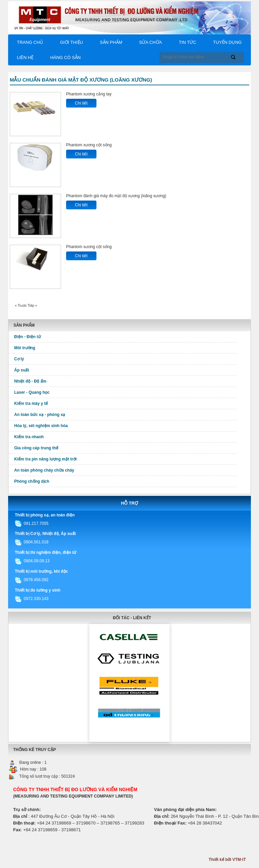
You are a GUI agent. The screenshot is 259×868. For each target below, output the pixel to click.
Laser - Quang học (32, 392)
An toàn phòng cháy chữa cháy (44, 470)
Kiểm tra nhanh (29, 437)
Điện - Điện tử (27, 337)
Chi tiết (81, 103)
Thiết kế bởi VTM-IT (227, 860)
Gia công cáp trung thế (36, 448)
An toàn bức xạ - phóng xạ (40, 415)
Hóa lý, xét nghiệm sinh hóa (41, 426)
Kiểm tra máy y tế (31, 403)
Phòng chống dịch (32, 481)
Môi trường (25, 348)
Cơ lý (19, 359)
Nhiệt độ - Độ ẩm (30, 381)
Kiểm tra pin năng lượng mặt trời (45, 459)
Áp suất (22, 370)
